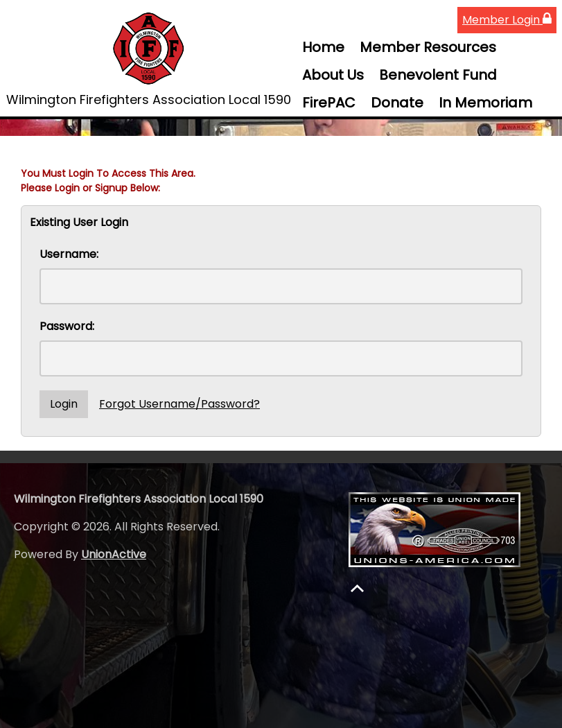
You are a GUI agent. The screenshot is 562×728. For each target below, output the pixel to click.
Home (323, 47)
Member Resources (428, 47)
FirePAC (329, 103)
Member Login (507, 20)
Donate (397, 103)
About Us (333, 75)
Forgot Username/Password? (179, 404)
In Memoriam (485, 103)
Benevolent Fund (438, 75)
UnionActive (114, 554)
